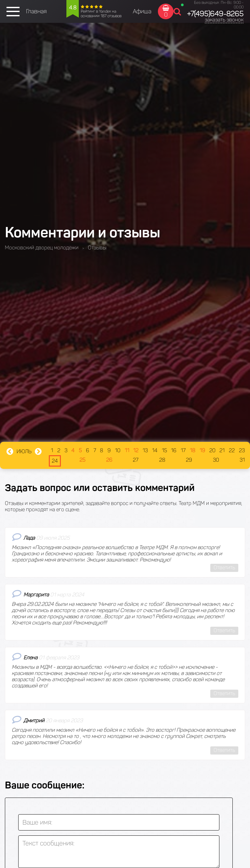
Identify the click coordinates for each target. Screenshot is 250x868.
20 (212, 450)
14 (155, 450)
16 (174, 450)
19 (202, 450)
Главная (36, 11)
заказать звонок (224, 20)
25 (82, 460)
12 (136, 450)
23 (242, 450)
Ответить (224, 568)
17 (183, 450)
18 (193, 450)
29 (189, 460)
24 (55, 461)
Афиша (142, 11)
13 (145, 450)
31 (242, 460)
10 (118, 450)
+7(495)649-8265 (215, 14)
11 (127, 450)
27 (136, 460)
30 (216, 460)
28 (162, 460)
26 (109, 460)
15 (164, 450)
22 (232, 450)
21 (222, 450)
